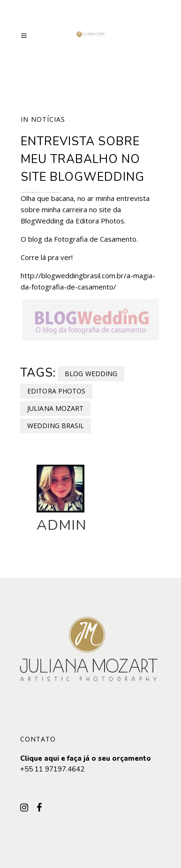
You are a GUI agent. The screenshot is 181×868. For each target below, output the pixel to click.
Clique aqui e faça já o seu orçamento (86, 758)
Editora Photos (56, 391)
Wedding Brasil (56, 426)
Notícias (48, 119)
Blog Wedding (91, 374)
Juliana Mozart (55, 408)
